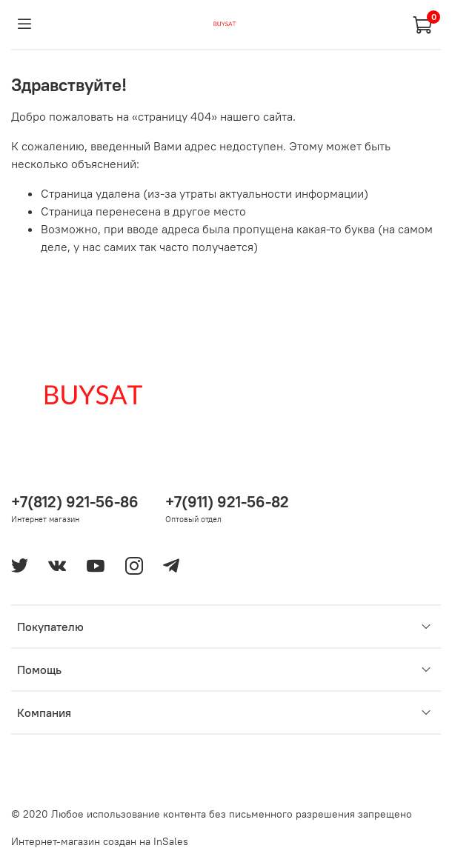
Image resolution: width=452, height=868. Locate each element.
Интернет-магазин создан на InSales (100, 841)
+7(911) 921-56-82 (227, 502)
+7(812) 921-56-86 (75, 502)
